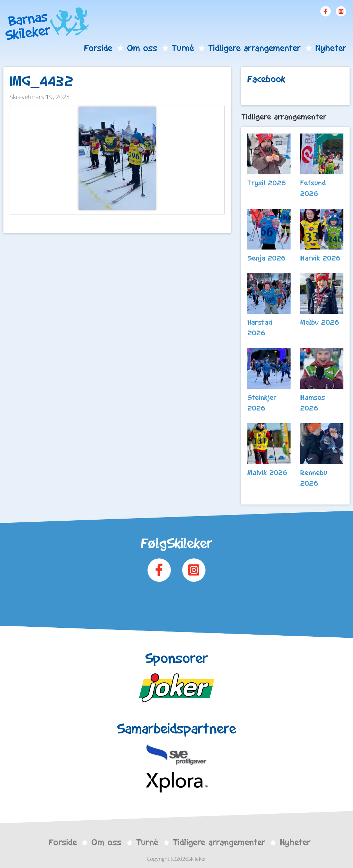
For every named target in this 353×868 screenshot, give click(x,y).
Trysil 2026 (267, 183)
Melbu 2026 (320, 322)
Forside (98, 48)
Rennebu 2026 (314, 478)
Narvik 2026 (320, 258)
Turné (183, 48)
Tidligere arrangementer (254, 48)
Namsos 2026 (313, 403)
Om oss (142, 48)
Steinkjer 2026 (262, 403)
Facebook (326, 11)
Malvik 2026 (267, 473)
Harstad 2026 (260, 328)
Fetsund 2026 (313, 188)
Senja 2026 (267, 258)
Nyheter (331, 48)
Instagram (341, 11)
